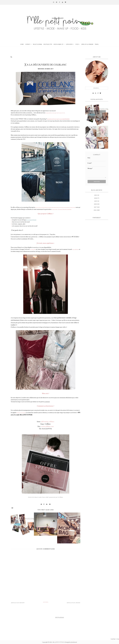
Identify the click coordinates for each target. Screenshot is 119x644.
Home (22, 44)
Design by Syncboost (71, 642)
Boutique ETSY (48, 44)
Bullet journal (38, 44)
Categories (69, 44)
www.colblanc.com (47, 426)
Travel (97, 44)
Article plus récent (18, 603)
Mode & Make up (58, 44)
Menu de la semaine (87, 44)
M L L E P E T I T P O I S (59, 642)
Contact (28, 44)
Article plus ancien (73, 603)
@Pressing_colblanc (48, 422)
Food (77, 44)
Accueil (46, 602)
